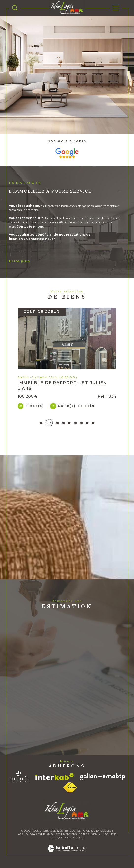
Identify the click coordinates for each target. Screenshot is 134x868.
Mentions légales (76, 834)
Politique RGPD (60, 838)
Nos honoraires (29, 834)
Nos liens (109, 834)
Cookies (79, 838)
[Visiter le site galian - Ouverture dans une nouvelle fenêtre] (102, 777)
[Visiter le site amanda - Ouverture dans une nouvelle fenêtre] (19, 777)
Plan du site (52, 834)
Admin (96, 834)
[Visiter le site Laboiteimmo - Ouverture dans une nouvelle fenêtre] (67, 853)
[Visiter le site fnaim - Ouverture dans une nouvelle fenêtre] (70, 787)
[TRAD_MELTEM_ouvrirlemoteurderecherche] (15, 8)
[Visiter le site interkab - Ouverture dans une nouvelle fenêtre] (55, 777)
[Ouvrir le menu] (116, 8)
